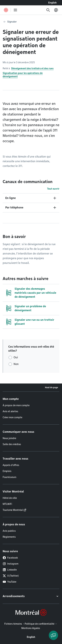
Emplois (7, 471)
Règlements (9, 537)
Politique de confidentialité (40, 624)
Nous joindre (9, 438)
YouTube (10, 582)
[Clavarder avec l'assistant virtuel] (53, 635)
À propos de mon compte (16, 405)
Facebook (10, 558)
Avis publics (9, 531)
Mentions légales (31, 628)
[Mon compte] (56, 10)
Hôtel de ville (10, 498)
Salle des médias (12, 444)
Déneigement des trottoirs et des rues (32, 68)
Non (16, 364)
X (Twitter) (11, 576)
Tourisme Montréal (13, 510)
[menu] (15, 10)
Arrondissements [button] (14, 596)
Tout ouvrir (53, 189)
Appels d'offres (11, 465)
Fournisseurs (10, 477)
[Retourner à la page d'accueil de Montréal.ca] (6, 10)
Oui (16, 357)
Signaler (12, 22)
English (52, 3)
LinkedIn (10, 570)
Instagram (10, 564)
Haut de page (52, 387)
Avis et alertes (10, 411)
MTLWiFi (7, 504)
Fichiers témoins (13, 624)
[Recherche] (48, 10)
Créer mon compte (12, 417)
